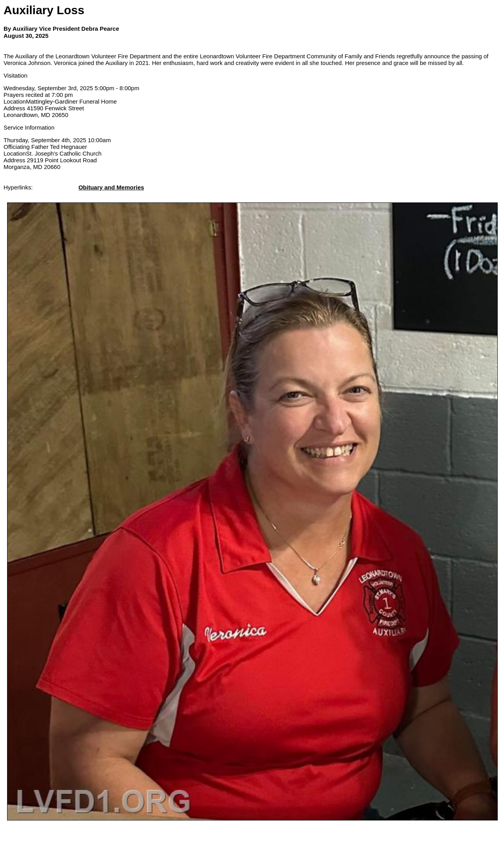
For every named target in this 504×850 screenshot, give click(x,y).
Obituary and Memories (111, 187)
